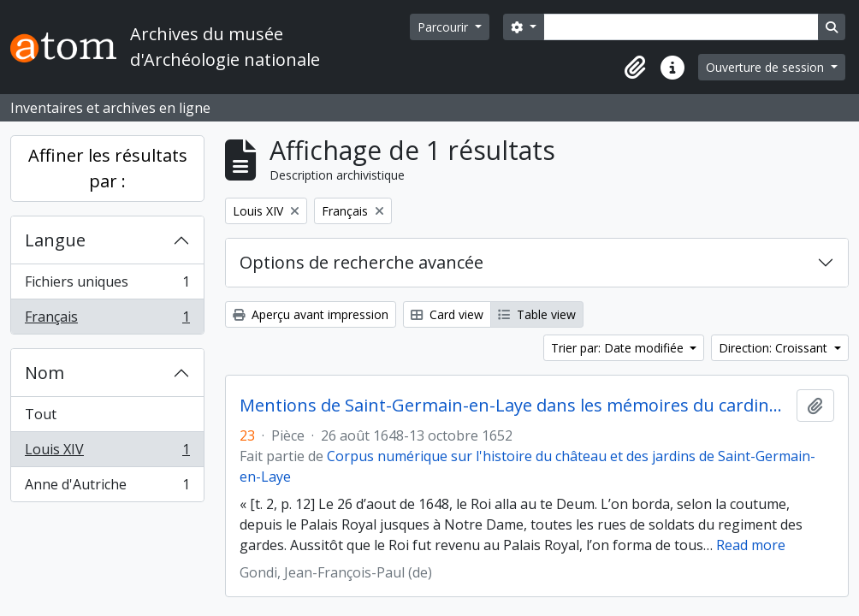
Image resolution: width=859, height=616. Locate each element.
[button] (635, 68)
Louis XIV (107, 453)
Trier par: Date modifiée (619, 348)
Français (107, 320)
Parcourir (444, 27)
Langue (55, 240)
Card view (447, 314)
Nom (44, 373)
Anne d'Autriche (107, 488)
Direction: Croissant (775, 348)
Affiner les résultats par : (108, 168)
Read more (751, 545)
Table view (537, 314)
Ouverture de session (767, 67)
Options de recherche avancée (361, 262)
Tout (41, 414)
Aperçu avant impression (311, 314)
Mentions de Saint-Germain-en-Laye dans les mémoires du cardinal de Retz (515, 406)
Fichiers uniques (107, 285)
